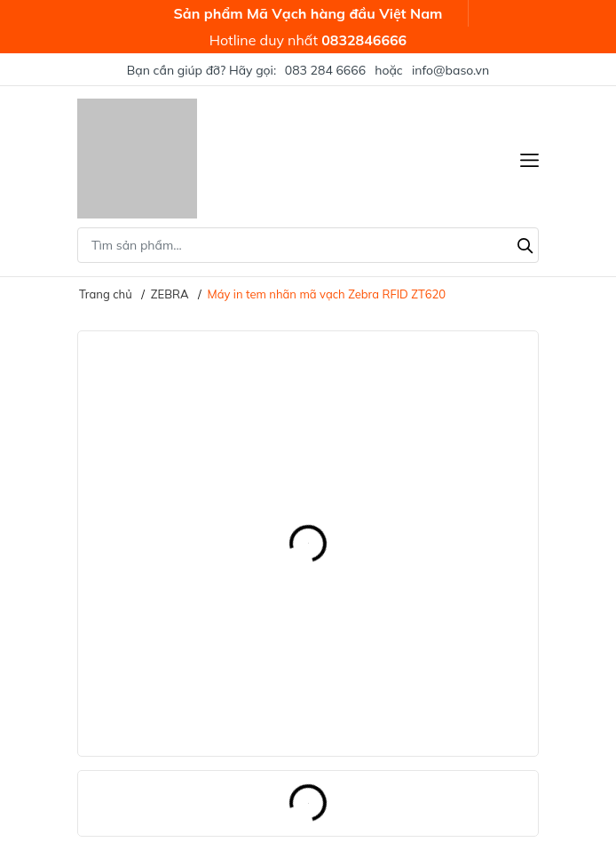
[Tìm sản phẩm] (308, 245)
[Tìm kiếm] (525, 243)
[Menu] (529, 159)
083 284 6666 (325, 70)
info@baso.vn (450, 70)
